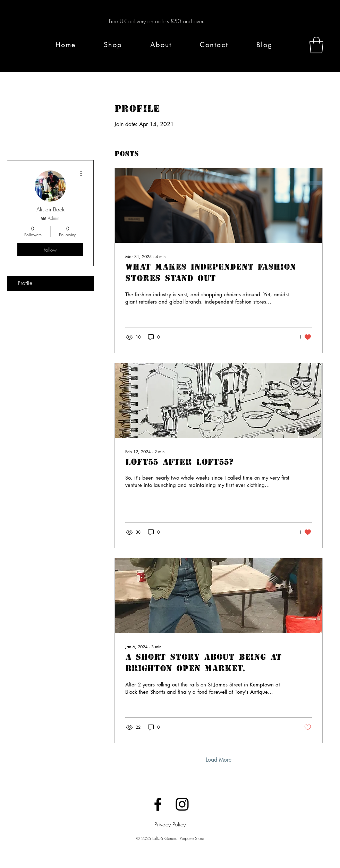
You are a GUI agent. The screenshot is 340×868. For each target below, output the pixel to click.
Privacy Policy (170, 824)
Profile (25, 283)
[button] (316, 45)
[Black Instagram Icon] (182, 804)
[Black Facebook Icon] (158, 804)
